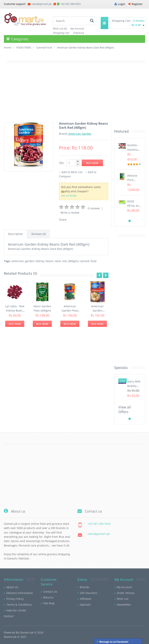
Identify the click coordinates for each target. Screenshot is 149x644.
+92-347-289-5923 (71, 4)
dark (58, 261)
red (64, 261)
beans (50, 261)
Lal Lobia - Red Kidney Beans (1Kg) (15, 311)
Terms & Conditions (19, 605)
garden (30, 261)
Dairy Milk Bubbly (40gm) (134, 386)
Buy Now (15, 324)
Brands (85, 587)
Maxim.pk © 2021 (15, 637)
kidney (40, 261)
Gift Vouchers (89, 593)
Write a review (70, 213)
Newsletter (124, 605)
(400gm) (73, 261)
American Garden (80, 134)
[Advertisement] (74, 95)
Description (15, 234)
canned (84, 261)
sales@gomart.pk (40, 4)
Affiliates (86, 599)
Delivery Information (20, 593)
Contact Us (50, 592)
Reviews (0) (39, 234)
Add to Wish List (72, 172)
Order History (126, 593)
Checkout (79, 33)
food (94, 261)
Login (120, 4)
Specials (85, 605)
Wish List (123, 599)
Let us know (69, 196)
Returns (48, 597)
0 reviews (94, 208)
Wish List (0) (60, 28)
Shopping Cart (61, 33)
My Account (77, 28)
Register (135, 4)
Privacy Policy (15, 599)
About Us (12, 587)
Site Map (49, 603)
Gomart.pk (27, 632)
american (18, 261)
